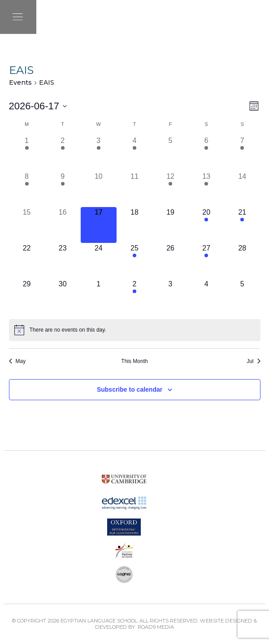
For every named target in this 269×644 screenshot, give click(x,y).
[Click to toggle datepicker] (38, 106)
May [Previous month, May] (17, 361)
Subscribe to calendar (130, 389)
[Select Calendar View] (254, 106)
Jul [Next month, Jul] (253, 361)
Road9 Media (156, 627)
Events (20, 82)
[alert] (68, 330)
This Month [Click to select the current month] (134, 361)
